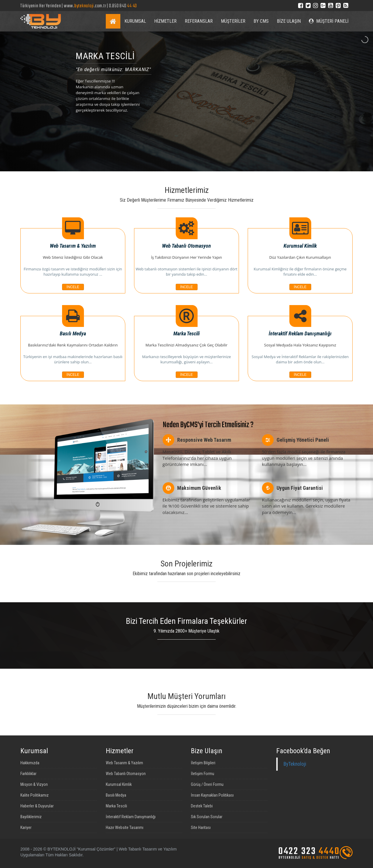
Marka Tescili (116, 806)
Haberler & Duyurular (37, 806)
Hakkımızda (30, 763)
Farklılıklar (28, 774)
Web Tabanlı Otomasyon (126, 774)
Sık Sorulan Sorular (207, 817)
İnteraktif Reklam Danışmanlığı (131, 817)
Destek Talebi (202, 806)
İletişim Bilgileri (203, 763)
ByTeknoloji (295, 764)
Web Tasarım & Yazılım (124, 763)
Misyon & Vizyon (34, 784)
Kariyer (26, 827)
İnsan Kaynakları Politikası (212, 795)
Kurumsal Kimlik (119, 784)
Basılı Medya (116, 795)
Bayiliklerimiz (31, 817)
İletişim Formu (203, 774)
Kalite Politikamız (35, 795)
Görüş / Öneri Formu (207, 784)
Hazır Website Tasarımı (125, 827)
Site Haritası (201, 827)
